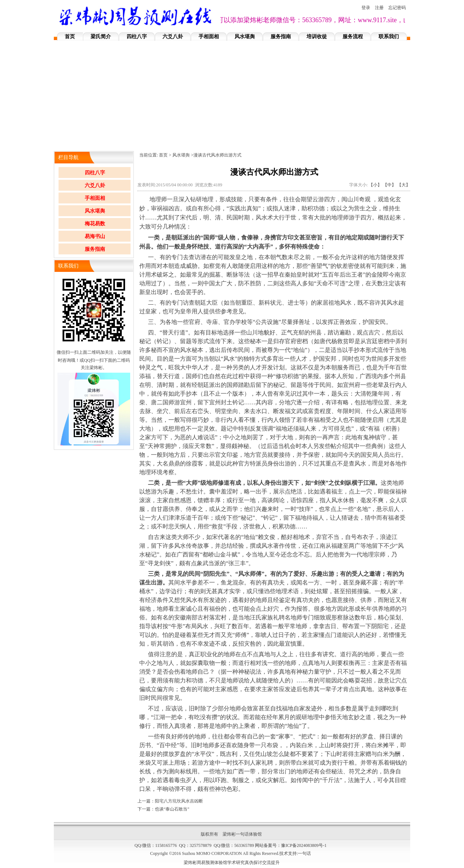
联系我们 (389, 37)
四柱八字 (137, 37)
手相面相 (209, 37)
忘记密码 (397, 8)
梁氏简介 (101, 37)
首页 (70, 37)
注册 (379, 8)
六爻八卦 (173, 37)
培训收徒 (317, 37)
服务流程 (353, 37)
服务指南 (281, 37)
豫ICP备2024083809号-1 (304, 845)
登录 (366, 8)
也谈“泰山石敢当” (172, 809)
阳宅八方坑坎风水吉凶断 (179, 801)
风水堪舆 (245, 37)
